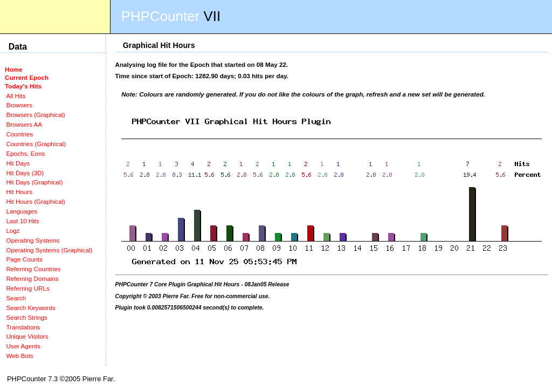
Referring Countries (33, 269)
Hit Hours (19, 192)
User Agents (23, 346)
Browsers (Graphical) (35, 115)
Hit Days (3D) (25, 173)
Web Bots (19, 356)
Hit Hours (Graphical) (35, 201)
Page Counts (24, 259)
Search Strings (26, 317)
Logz (13, 231)
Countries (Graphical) (36, 144)
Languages (22, 211)
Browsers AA (24, 124)
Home (13, 69)
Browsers (19, 105)
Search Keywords (30, 308)
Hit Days (18, 163)
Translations (23, 327)
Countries (19, 134)
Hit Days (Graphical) (34, 182)
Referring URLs (27, 288)
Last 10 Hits (23, 221)
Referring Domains (32, 278)
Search (16, 298)
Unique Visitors (27, 336)
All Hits (16, 96)
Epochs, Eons (25, 153)
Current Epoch (27, 77)
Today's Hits (23, 86)
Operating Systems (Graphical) (49, 250)
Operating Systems (33, 240)
